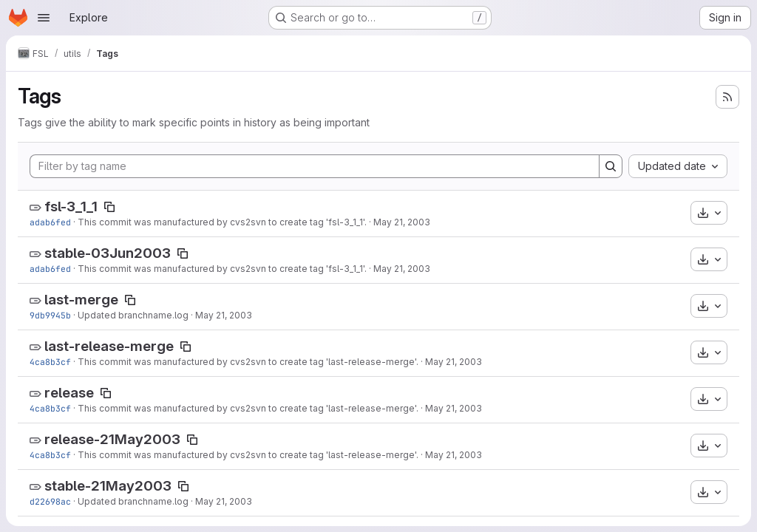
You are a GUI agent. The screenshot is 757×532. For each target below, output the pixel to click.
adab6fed (50, 222)
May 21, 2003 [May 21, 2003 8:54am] (454, 362)
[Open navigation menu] (44, 18)
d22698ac (50, 501)
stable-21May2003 (108, 486)
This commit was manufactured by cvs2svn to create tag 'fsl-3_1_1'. (222, 222)
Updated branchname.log (133, 315)
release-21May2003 (112, 439)
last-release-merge (109, 346)
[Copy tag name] (109, 207)
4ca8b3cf (50, 362)
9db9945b (50, 315)
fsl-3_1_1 (71, 207)
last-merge (81, 300)
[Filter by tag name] (315, 166)
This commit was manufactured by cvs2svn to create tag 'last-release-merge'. (248, 362)
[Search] (611, 166)
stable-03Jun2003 (108, 253)
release (69, 393)
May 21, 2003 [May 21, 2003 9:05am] (402, 222)
